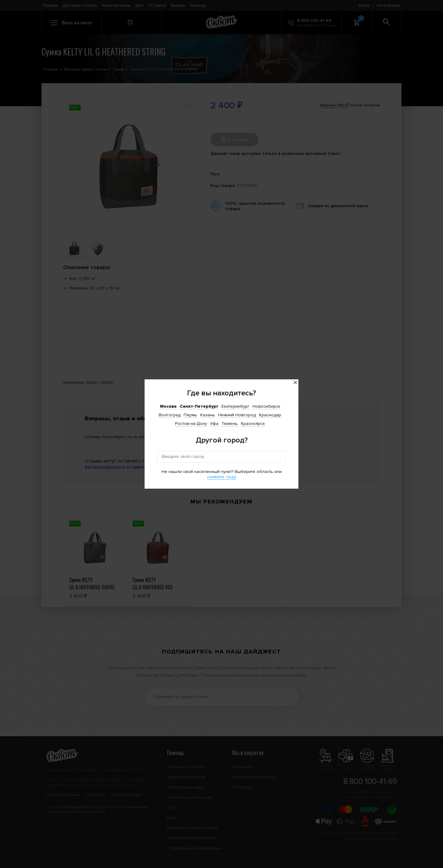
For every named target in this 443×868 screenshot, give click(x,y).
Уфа (214, 424)
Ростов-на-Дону (191, 424)
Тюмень (230, 424)
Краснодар (270, 415)
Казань (208, 415)
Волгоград (170, 415)
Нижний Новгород (237, 415)
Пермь (190, 415)
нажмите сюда (222, 477)
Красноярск (253, 424)
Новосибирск (266, 406)
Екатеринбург (235, 406)
